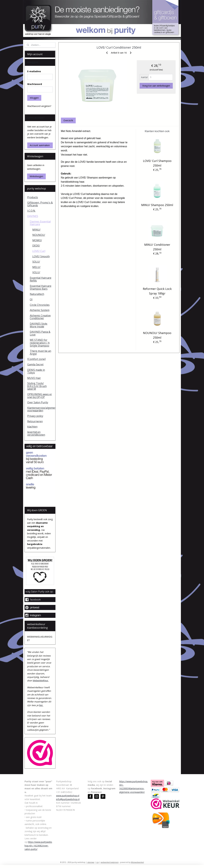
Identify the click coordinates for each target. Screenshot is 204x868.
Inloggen (34, 98)
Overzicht (68, 120)
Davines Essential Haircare (40, 223)
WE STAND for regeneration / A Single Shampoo (40, 343)
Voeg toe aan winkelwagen (156, 86)
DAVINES (33, 216)
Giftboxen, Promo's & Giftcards (40, 204)
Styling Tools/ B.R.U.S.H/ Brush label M (37, 386)
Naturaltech (37, 294)
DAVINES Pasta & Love (40, 333)
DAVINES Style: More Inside (39, 325)
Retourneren (35, 421)
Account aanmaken (40, 145)
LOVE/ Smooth (41, 256)
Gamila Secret (35, 364)
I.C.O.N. (31, 211)
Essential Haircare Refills (41, 279)
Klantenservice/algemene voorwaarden (41, 409)
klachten (32, 427)
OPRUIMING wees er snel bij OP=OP (40, 396)
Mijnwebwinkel (137, 862)
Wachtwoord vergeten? (39, 106)
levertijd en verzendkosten (36, 433)
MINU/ (36, 230)
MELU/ (36, 267)
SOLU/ (36, 262)
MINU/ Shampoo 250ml (157, 205)
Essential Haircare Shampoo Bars (41, 287)
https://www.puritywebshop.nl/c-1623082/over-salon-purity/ (38, 846)
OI (31, 299)
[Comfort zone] (36, 359)
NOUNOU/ (39, 235)
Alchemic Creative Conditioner (40, 317)
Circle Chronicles (40, 305)
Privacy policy (35, 416)
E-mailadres (34, 71)
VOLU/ (36, 272)
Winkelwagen (36, 176)
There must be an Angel (40, 352)
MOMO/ (37, 240)
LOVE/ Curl (39, 251)
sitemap (91, 862)
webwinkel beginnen (110, 862)
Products (33, 197)
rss (97, 862)
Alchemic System (40, 310)
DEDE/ (36, 246)
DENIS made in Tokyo (36, 371)
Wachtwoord (35, 84)
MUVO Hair (34, 378)
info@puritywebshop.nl (68, 799)
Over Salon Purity (38, 402)
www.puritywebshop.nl (68, 796)
